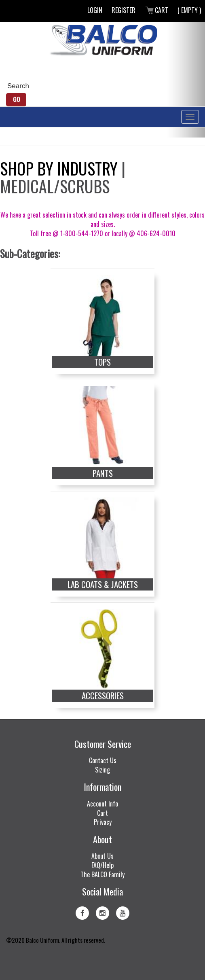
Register (124, 10)
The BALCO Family (102, 874)
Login (95, 10)
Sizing (102, 770)
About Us (102, 856)
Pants (103, 473)
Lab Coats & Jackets (103, 584)
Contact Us (103, 760)
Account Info (102, 804)
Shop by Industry (59, 168)
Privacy (103, 822)
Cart (156, 10)
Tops (102, 362)
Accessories (103, 696)
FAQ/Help (102, 865)
